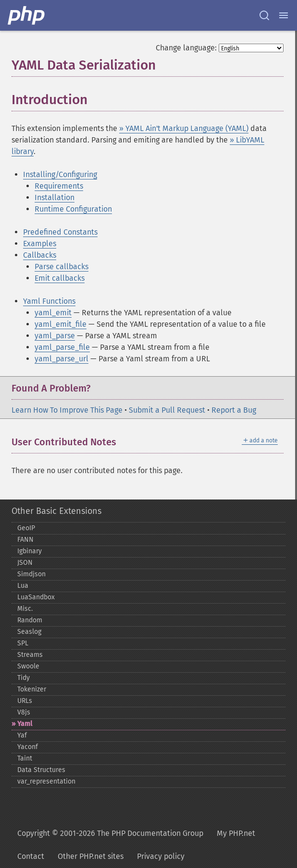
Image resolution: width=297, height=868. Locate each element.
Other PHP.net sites (91, 856)
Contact (31, 856)
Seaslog (29, 632)
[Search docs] (264, 15)
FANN (25, 540)
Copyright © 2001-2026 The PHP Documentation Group (110, 833)
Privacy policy (161, 856)
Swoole (28, 666)
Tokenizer (32, 689)
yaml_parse (55, 336)
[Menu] (284, 15)
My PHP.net (236, 833)
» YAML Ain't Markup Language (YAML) (184, 128)
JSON (25, 563)
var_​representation (46, 781)
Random (30, 620)
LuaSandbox (36, 597)
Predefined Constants (60, 232)
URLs (25, 701)
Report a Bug (234, 410)
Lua (23, 586)
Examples (40, 244)
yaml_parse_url (62, 359)
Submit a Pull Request (167, 410)
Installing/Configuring (60, 174)
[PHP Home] (27, 15)
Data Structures (41, 770)
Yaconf (28, 747)
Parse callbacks (62, 267)
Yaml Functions (49, 301)
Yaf (22, 735)
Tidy (24, 678)
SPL (23, 643)
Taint (25, 758)
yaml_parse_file (62, 347)
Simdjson (31, 574)
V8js (24, 712)
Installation (55, 197)
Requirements (59, 186)
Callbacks (40, 255)
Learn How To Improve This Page (67, 410)
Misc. (25, 609)
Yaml (25, 724)
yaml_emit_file (61, 324)
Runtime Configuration (73, 209)
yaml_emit (53, 313)
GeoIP (26, 528)
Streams (30, 655)
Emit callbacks (60, 278)
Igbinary (30, 551)
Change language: (186, 48)
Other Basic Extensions (56, 511)
